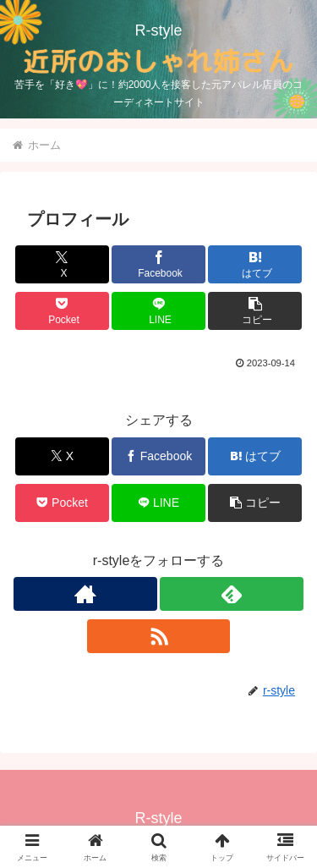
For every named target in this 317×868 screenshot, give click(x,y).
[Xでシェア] (62, 264)
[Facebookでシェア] (158, 264)
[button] (255, 311)
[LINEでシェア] (158, 311)
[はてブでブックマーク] (255, 264)
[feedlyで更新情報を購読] (232, 594)
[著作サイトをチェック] (85, 594)
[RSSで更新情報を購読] (159, 636)
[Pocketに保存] (62, 311)
